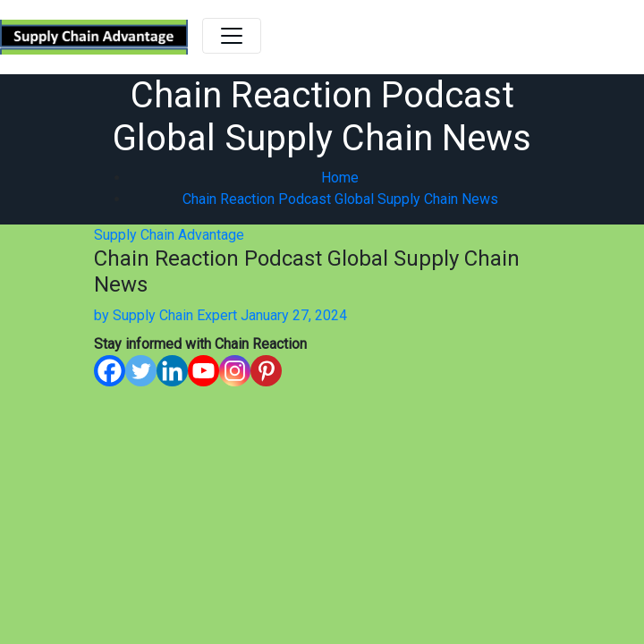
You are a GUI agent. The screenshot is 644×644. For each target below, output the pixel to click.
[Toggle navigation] (232, 36)
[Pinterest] (266, 371)
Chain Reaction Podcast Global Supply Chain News (340, 199)
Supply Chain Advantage (169, 235)
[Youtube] (203, 371)
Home (340, 178)
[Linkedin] (172, 371)
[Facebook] (110, 371)
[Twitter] (141, 371)
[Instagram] (235, 371)
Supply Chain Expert (165, 315)
